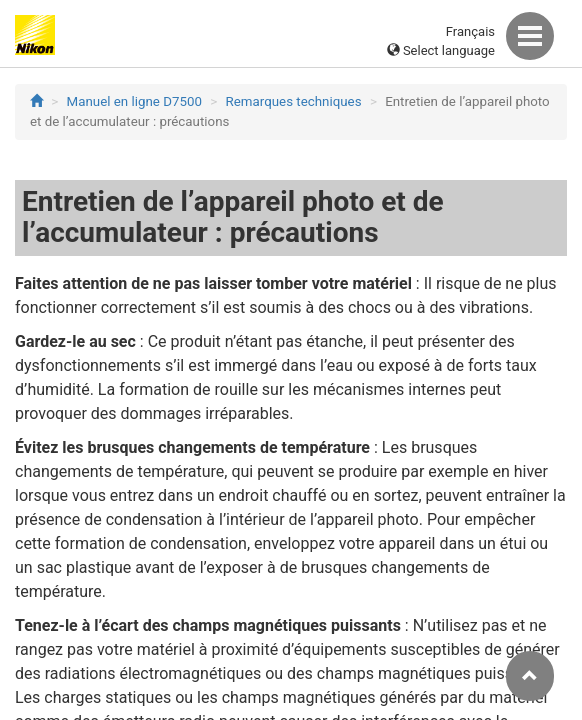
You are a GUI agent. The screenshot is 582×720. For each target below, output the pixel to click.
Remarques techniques (294, 101)
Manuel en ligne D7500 (134, 101)
